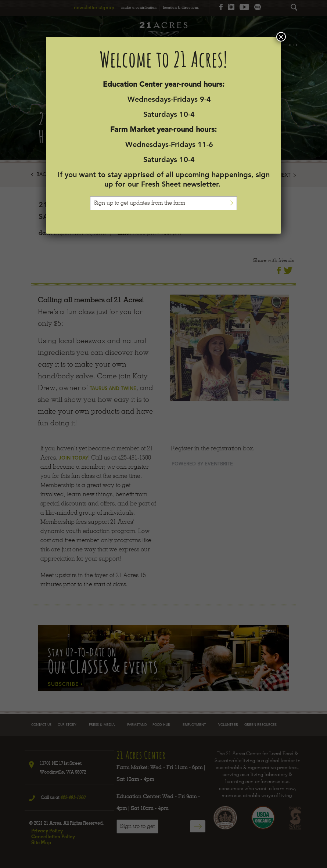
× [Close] (281, 37)
